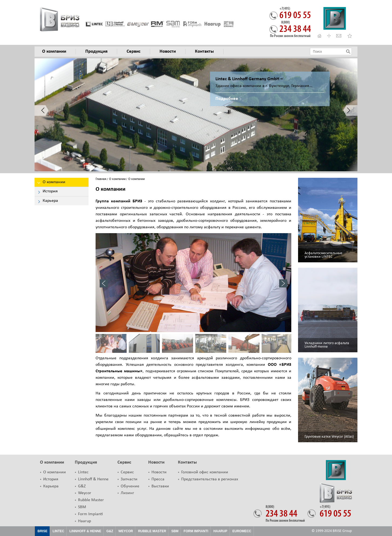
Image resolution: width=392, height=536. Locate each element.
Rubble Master (91, 500)
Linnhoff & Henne (93, 479)
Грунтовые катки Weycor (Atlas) (329, 437)
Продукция (86, 462)
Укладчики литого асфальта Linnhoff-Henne (327, 345)
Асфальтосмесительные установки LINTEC (323, 255)
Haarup (85, 521)
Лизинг (127, 493)
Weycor (85, 493)
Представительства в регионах (210, 479)
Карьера (51, 486)
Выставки (160, 486)
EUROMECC (242, 531)
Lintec (83, 472)
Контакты (187, 462)
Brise (43, 531)
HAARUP (220, 531)
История (51, 479)
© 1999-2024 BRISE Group (332, 531)
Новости (156, 462)
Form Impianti (90, 514)
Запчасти (129, 479)
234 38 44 (295, 28)
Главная (101, 179)
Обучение (130, 486)
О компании (117, 179)
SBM (82, 507)
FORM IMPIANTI (196, 531)
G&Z (82, 486)
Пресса (158, 479)
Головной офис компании (205, 472)
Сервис (124, 462)
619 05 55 (295, 14)
